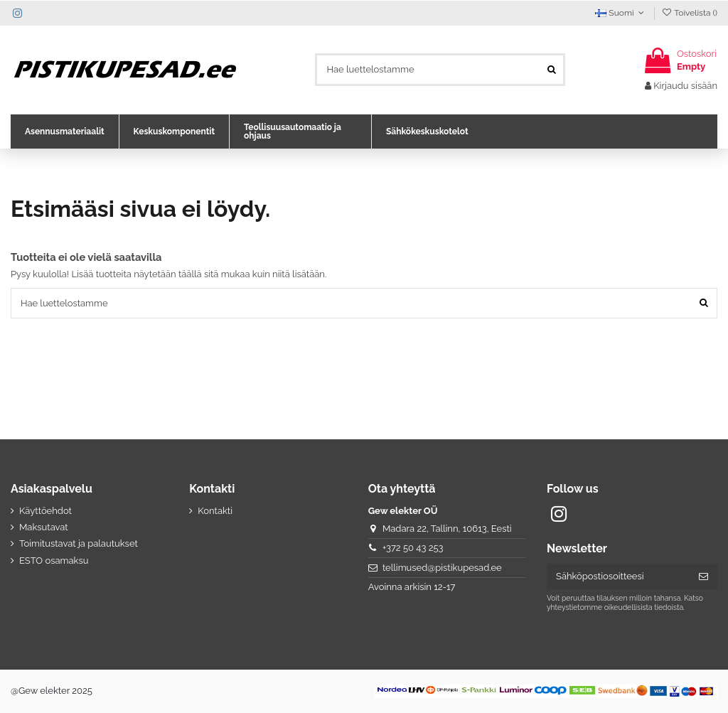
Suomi (621, 13)
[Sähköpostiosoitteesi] (618, 577)
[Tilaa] (703, 577)
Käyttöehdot (45, 511)
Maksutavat (44, 527)
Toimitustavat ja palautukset (79, 543)
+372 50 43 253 (413, 548)
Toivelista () (689, 13)
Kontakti (215, 511)
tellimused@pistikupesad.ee (442, 568)
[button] (65, 132)
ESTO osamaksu (54, 561)
